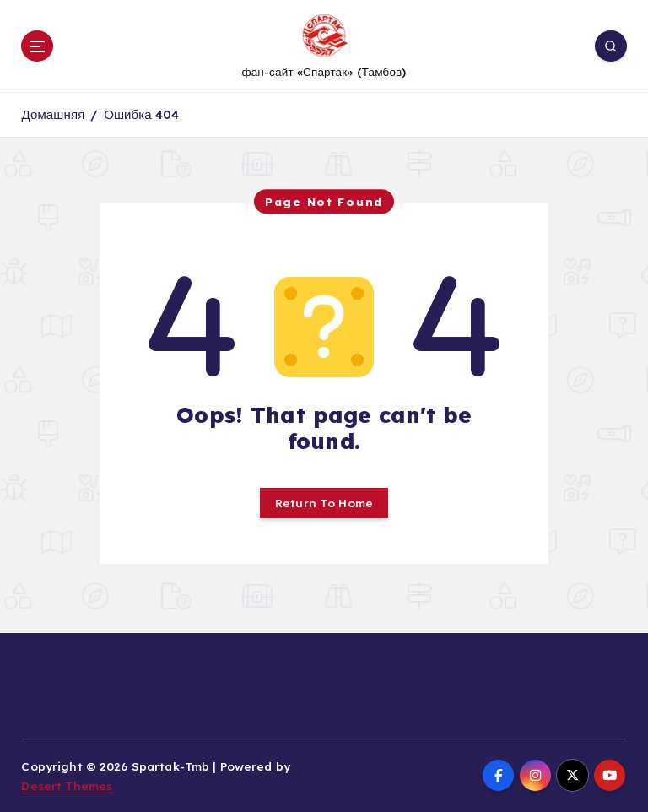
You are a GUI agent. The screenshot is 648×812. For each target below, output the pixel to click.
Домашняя (53, 114)
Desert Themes (67, 785)
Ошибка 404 (141, 114)
